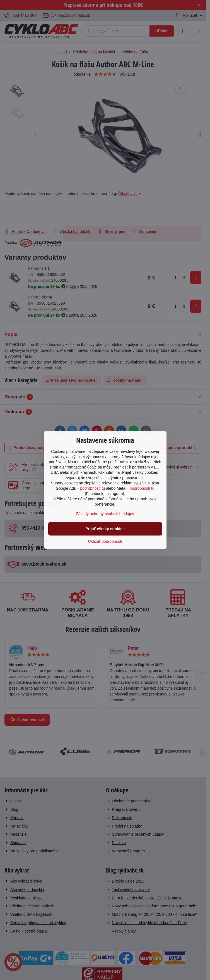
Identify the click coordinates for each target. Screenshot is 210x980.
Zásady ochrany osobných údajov (105, 514)
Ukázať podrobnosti (105, 541)
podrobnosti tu (92, 488)
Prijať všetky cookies (105, 529)
